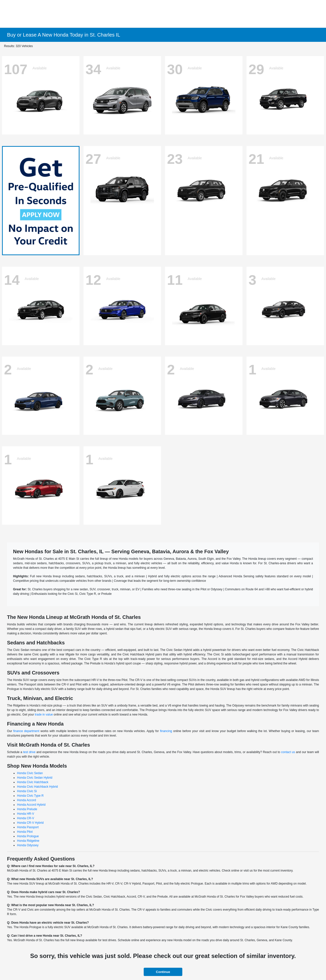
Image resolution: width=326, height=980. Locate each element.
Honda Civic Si (27, 791)
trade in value (44, 715)
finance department (26, 731)
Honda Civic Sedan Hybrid (35, 778)
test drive (29, 752)
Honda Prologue (28, 836)
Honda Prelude (27, 809)
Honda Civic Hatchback (33, 782)
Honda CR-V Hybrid (30, 823)
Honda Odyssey (28, 845)
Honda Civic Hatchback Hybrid (37, 787)
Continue (163, 972)
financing (166, 731)
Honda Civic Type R (30, 796)
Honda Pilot (25, 832)
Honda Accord (26, 800)
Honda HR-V (26, 814)
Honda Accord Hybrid (31, 805)
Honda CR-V (26, 818)
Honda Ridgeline (28, 841)
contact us (288, 752)
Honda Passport (28, 827)
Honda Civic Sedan (30, 773)
